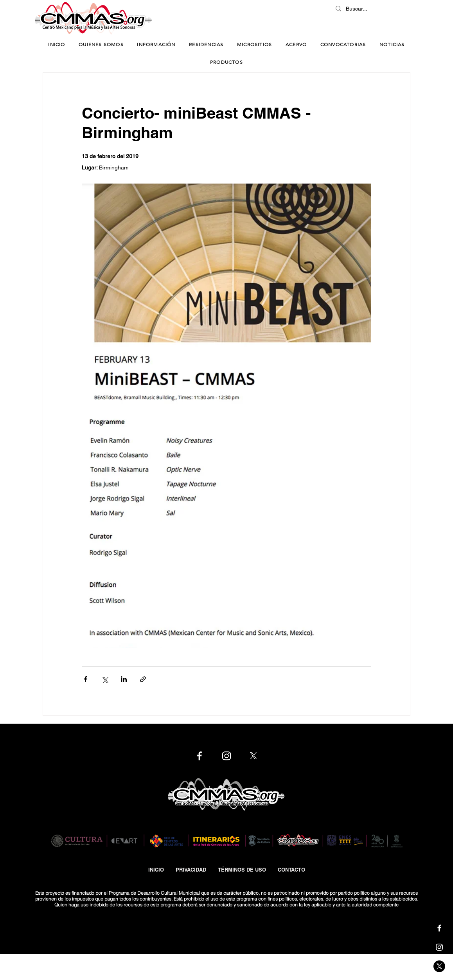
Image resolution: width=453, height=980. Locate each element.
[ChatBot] (395, 19)
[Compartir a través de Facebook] (85, 679)
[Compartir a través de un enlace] (143, 679)
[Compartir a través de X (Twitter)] (105, 679)
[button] (156, 45)
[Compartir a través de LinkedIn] (124, 679)
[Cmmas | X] (439, 966)
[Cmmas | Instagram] (439, 947)
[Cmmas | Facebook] (439, 928)
